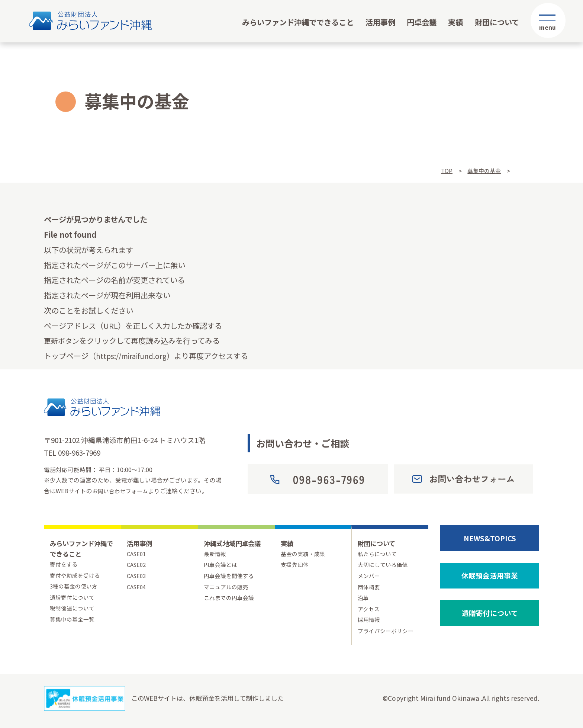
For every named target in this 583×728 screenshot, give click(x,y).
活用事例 (380, 22)
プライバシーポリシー (387, 636)
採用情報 (370, 624)
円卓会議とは (222, 566)
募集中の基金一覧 (74, 623)
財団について (497, 22)
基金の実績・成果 (305, 554)
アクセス (369, 612)
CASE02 (137, 566)
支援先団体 (296, 566)
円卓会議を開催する (231, 578)
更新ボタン (62, 340)
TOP (445, 171)
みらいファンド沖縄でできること (298, 22)
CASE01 (137, 554)
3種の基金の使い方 (75, 588)
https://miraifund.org (134, 356)
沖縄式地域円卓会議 (236, 543)
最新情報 (216, 554)
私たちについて (379, 554)
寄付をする (65, 565)
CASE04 (137, 589)
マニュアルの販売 (228, 589)
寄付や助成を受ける (77, 576)
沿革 (364, 601)
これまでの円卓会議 (231, 601)
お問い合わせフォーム (122, 491)
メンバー (370, 578)
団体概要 (370, 589)
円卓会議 (422, 22)
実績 (455, 22)
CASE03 (137, 578)
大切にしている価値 (384, 566)
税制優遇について (74, 611)
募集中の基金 (483, 171)
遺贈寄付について (74, 599)
